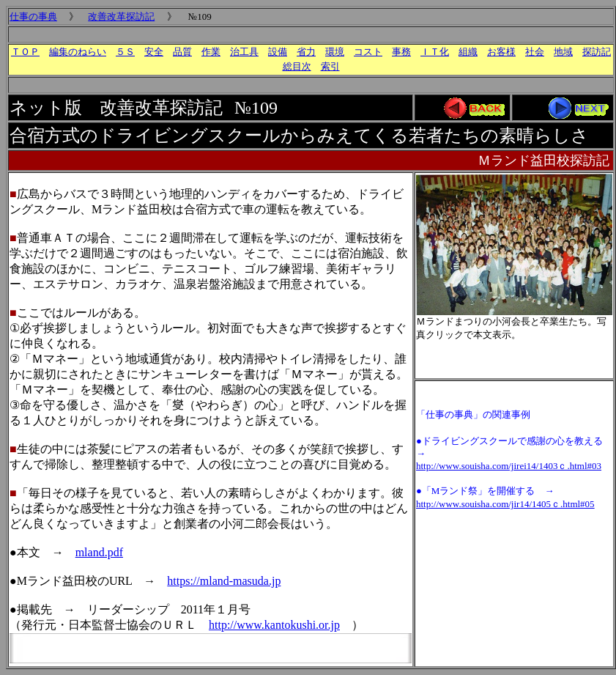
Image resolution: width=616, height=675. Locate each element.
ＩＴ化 (435, 52)
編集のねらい (78, 52)
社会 (535, 52)
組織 (468, 52)
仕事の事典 (33, 16)
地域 (563, 52)
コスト (368, 52)
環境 (335, 52)
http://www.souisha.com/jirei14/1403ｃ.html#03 (509, 466)
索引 (330, 66)
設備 (278, 52)
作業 (211, 52)
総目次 (297, 66)
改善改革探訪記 (121, 16)
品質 (182, 52)
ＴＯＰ (25, 52)
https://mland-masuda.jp (224, 581)
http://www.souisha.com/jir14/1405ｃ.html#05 (505, 504)
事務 (401, 52)
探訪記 (597, 52)
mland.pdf (99, 552)
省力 (306, 52)
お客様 (501, 52)
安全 (154, 52)
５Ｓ (125, 52)
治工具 (244, 52)
